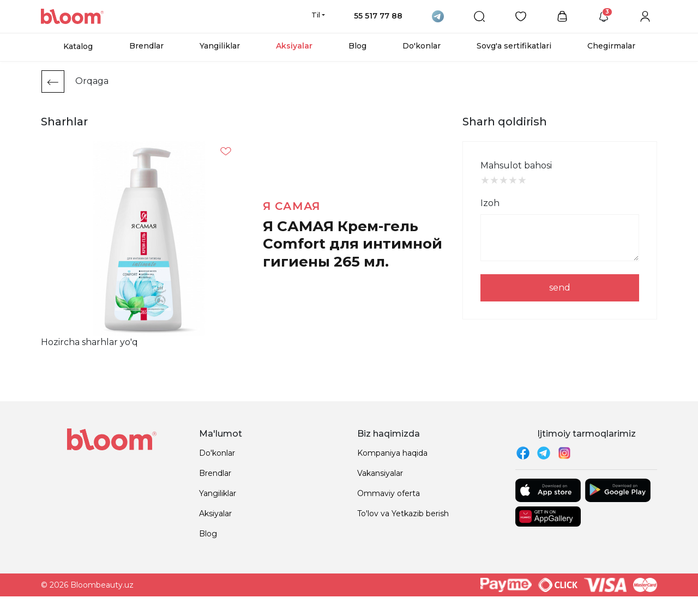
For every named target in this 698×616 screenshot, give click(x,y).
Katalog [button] (78, 46)
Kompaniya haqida (392, 453)
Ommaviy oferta (389, 493)
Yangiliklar (220, 46)
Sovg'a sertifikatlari (514, 46)
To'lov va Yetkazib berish (403, 514)
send (560, 288)
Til (316, 15)
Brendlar (146, 46)
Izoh (490, 203)
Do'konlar (422, 46)
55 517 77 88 (378, 16)
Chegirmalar (611, 46)
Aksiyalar (294, 46)
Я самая (292, 206)
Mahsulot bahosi (516, 165)
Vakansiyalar (380, 473)
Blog (357, 46)
